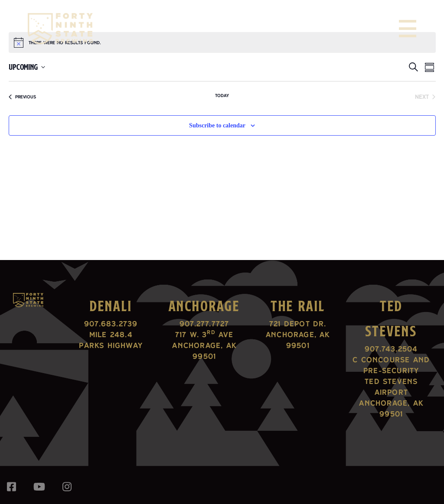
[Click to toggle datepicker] (27, 67)
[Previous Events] (22, 97)
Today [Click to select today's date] (222, 95)
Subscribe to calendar (217, 125)
